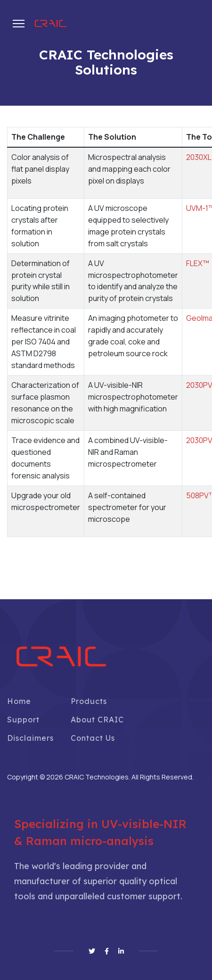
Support (23, 720)
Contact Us (93, 738)
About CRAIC (97, 720)
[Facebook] (107, 951)
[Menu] (19, 24)
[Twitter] (92, 951)
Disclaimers (30, 738)
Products (89, 701)
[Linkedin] (121, 951)
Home (19, 701)
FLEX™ (198, 263)
